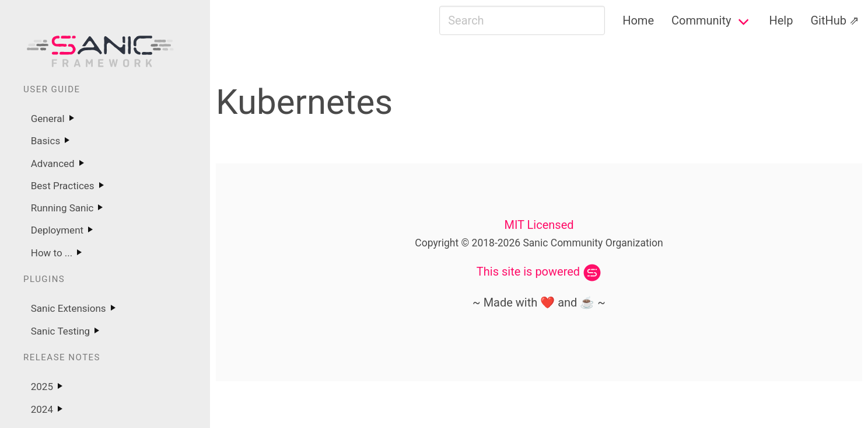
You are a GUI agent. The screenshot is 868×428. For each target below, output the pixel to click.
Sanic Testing (60, 331)
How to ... (52, 253)
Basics (45, 141)
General (48, 119)
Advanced (53, 163)
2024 (42, 409)
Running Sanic (62, 208)
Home (638, 20)
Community (701, 20)
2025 (42, 387)
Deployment (57, 230)
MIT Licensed (539, 225)
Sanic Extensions (69, 308)
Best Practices (63, 186)
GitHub (828, 20)
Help (781, 20)
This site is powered (528, 272)
